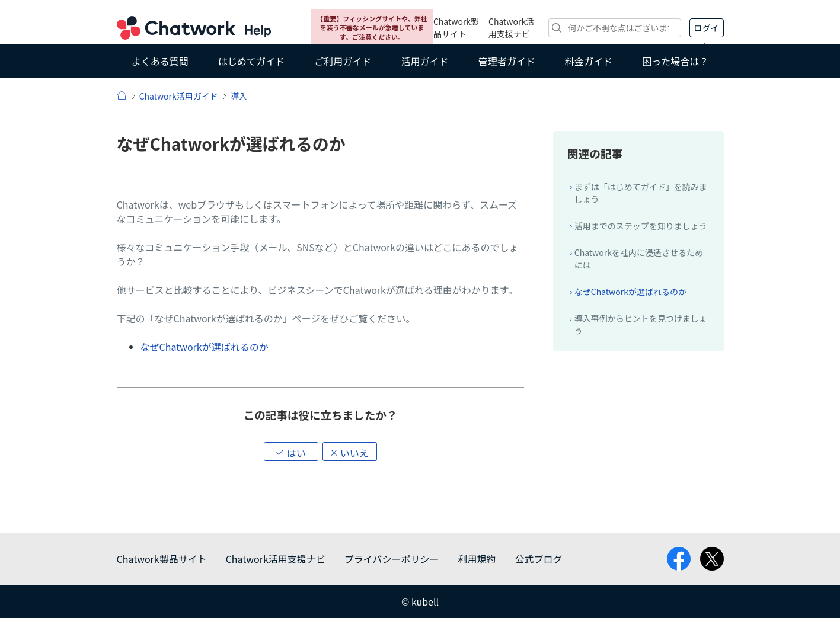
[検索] (614, 28)
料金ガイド (589, 61)
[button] (291, 452)
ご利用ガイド (343, 61)
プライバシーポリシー (392, 559)
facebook (679, 559)
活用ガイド (424, 61)
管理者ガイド (507, 61)
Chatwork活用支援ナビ (511, 28)
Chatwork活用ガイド (179, 96)
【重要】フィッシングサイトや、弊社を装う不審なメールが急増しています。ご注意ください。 (372, 28)
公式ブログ (538, 559)
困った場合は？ (675, 61)
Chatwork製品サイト (456, 28)
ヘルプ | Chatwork (122, 95)
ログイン (707, 30)
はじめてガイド (251, 61)
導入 (239, 96)
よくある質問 (160, 61)
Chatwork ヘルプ (194, 28)
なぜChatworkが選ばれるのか (205, 347)
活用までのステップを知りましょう (641, 226)
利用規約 (477, 559)
